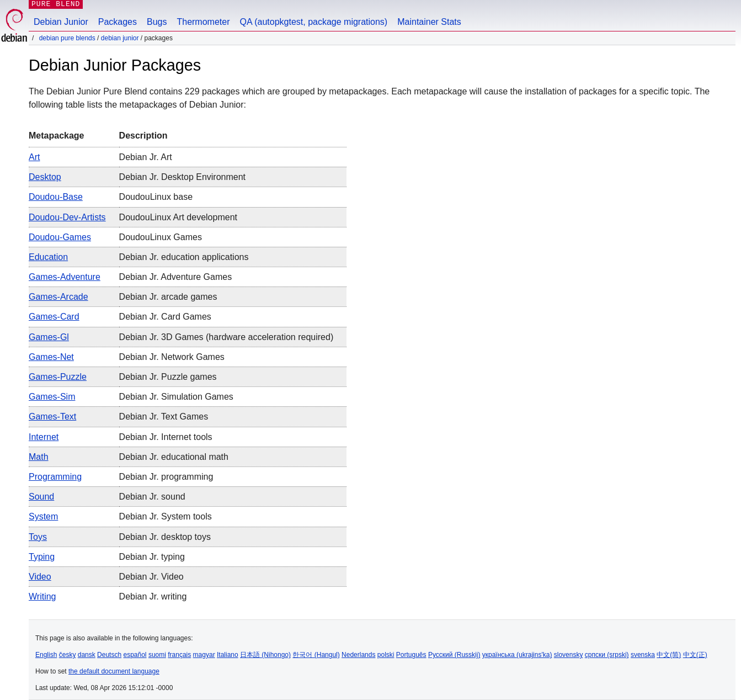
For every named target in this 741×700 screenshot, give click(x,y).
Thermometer (203, 22)
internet (44, 437)
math (39, 457)
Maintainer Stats (429, 22)
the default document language (114, 671)
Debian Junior (61, 22)
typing (42, 557)
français (179, 655)
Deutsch (109, 655)
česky (68, 655)
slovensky (569, 655)
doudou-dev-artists (67, 217)
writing (42, 596)
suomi (157, 655)
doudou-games (60, 237)
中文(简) (669, 655)
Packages (118, 22)
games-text (52, 417)
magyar (204, 655)
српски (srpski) (607, 655)
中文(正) (695, 655)
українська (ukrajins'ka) (517, 655)
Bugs (157, 22)
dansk (87, 655)
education (48, 257)
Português (411, 655)
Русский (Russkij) (454, 655)
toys (38, 537)
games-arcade (58, 297)
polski (386, 655)
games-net (51, 357)
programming (55, 477)
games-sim (52, 397)
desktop (45, 177)
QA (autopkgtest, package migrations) (314, 22)
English (46, 655)
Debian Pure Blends (67, 38)
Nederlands (358, 655)
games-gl (49, 337)
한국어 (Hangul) (316, 655)
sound (41, 497)
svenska (643, 655)
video (40, 577)
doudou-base (56, 197)
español (135, 655)
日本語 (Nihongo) (265, 655)
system (43, 516)
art (34, 157)
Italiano (228, 655)
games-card (54, 317)
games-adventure (65, 277)
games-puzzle (58, 377)
